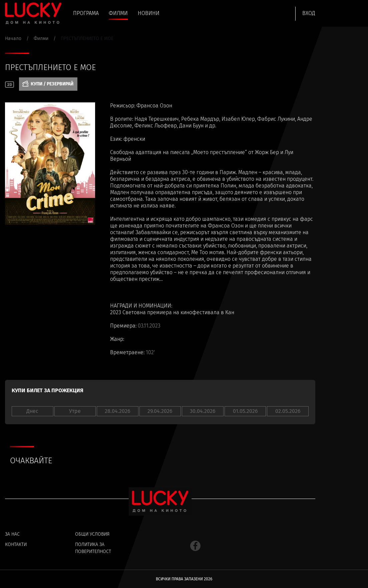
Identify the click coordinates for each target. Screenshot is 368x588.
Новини (149, 13)
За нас (12, 534)
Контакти (16, 544)
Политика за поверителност (93, 548)
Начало (13, 39)
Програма (86, 13)
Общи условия (92, 534)
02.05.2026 (288, 411)
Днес (32, 411)
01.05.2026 (245, 411)
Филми (118, 13)
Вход (309, 13)
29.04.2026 (160, 411)
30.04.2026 (203, 411)
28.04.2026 (118, 411)
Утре (75, 411)
